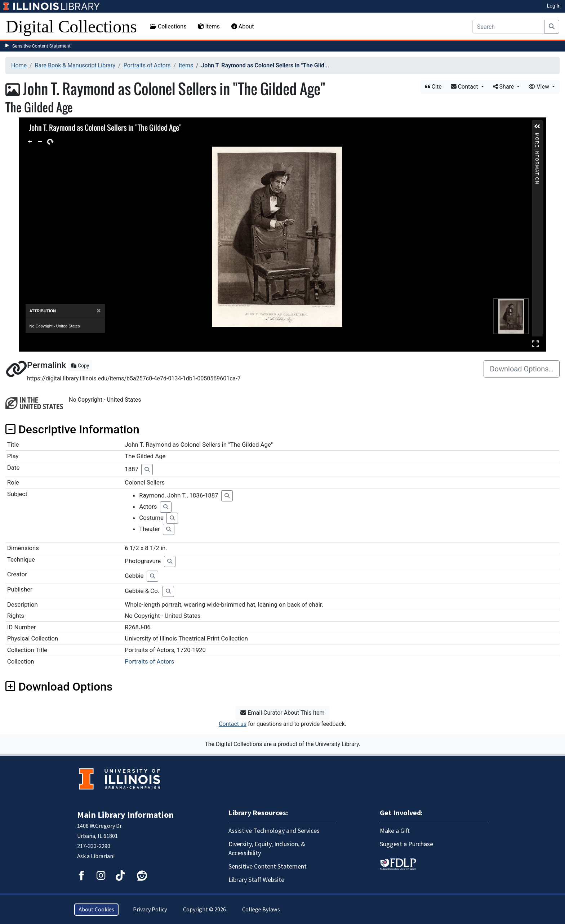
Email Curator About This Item (282, 713)
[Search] (508, 27)
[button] (537, 126)
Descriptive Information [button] (72, 429)
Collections (168, 26)
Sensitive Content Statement (41, 46)
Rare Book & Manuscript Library (75, 65)
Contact (465, 87)
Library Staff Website (256, 880)
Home (19, 65)
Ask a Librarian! (96, 856)
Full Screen (535, 343)
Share (504, 87)
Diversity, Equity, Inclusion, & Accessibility (267, 849)
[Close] (99, 311)
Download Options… (522, 369)
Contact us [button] (233, 724)
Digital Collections (71, 26)
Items (209, 26)
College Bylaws (261, 910)
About (243, 26)
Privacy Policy (150, 910)
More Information (537, 136)
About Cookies (96, 910)
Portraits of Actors (147, 65)
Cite (433, 87)
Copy (80, 366)
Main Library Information (125, 815)
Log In (554, 6)
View (540, 87)
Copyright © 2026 (204, 910)
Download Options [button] (59, 687)
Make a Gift (395, 831)
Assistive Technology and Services (274, 831)
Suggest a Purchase (406, 844)
